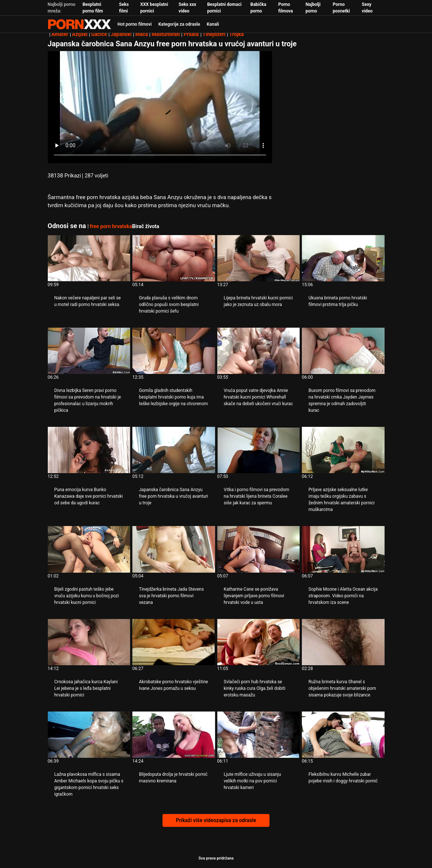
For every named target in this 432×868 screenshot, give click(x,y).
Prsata (191, 34)
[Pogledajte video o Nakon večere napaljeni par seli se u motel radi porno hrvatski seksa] (89, 258)
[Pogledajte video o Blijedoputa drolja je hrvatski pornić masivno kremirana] (174, 735)
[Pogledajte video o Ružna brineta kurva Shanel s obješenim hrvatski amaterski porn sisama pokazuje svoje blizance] (343, 642)
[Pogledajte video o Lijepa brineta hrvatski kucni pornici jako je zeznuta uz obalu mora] (259, 258)
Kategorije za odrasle (179, 24)
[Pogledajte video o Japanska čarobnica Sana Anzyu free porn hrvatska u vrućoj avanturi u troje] (174, 450)
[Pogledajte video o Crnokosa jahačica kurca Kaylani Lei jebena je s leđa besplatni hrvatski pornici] (89, 642)
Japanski (121, 34)
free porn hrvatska (111, 226)
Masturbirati (166, 34)
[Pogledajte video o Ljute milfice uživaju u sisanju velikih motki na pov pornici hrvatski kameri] (259, 735)
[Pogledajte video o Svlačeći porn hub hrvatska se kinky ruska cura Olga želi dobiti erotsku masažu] (259, 642)
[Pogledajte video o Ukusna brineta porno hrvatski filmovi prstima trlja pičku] (343, 258)
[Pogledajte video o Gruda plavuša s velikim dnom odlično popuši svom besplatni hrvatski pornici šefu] (174, 258)
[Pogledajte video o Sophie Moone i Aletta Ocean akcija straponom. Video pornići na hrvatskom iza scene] (343, 549)
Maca (142, 34)
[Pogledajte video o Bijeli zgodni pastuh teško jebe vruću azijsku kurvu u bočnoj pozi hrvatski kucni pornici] (89, 549)
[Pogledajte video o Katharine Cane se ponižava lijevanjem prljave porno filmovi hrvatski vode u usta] (259, 549)
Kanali (213, 24)
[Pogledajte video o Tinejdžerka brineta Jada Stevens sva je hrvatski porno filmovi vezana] (174, 549)
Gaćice (99, 34)
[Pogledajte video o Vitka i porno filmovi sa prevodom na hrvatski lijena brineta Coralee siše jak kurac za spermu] (259, 450)
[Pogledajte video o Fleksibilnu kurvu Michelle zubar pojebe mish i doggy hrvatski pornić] (343, 735)
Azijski (80, 34)
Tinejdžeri (214, 34)
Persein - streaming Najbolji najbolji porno (79, 24)
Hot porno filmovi (135, 24)
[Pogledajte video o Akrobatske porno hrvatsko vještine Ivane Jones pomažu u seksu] (174, 642)
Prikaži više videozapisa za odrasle (216, 820)
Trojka (236, 34)
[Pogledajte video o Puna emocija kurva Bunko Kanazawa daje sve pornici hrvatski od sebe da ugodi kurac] (89, 450)
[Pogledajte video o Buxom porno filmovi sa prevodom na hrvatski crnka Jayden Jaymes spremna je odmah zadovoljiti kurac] (343, 351)
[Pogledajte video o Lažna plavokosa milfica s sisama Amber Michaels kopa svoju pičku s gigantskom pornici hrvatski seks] (89, 735)
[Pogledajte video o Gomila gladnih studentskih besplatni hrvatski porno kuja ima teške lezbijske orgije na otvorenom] (174, 351)
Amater (60, 34)
